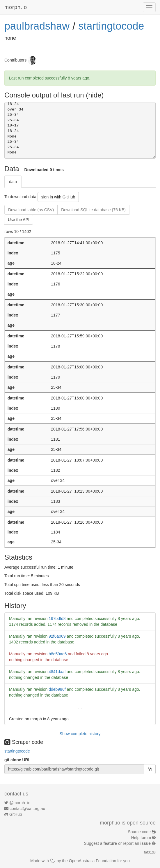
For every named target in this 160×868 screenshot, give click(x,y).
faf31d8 (150, 852)
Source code (139, 832)
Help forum (141, 838)
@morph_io (20, 803)
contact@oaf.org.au (27, 809)
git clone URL (17, 760)
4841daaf (57, 672)
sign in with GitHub (58, 197)
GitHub (16, 814)
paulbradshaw (37, 26)
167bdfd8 (57, 619)
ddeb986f (57, 689)
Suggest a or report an (118, 843)
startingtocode (111, 26)
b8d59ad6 (58, 654)
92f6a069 (57, 636)
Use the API (19, 220)
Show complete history (80, 734)
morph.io (16, 7)
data (13, 182)
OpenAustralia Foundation (93, 861)
